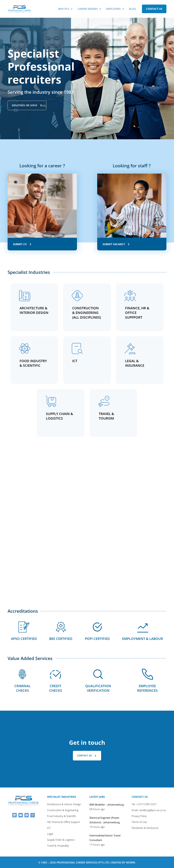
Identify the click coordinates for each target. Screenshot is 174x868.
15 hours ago (97, 844)
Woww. (131, 862)
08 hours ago (97, 809)
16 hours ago (97, 826)
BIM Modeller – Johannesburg (107, 804)
